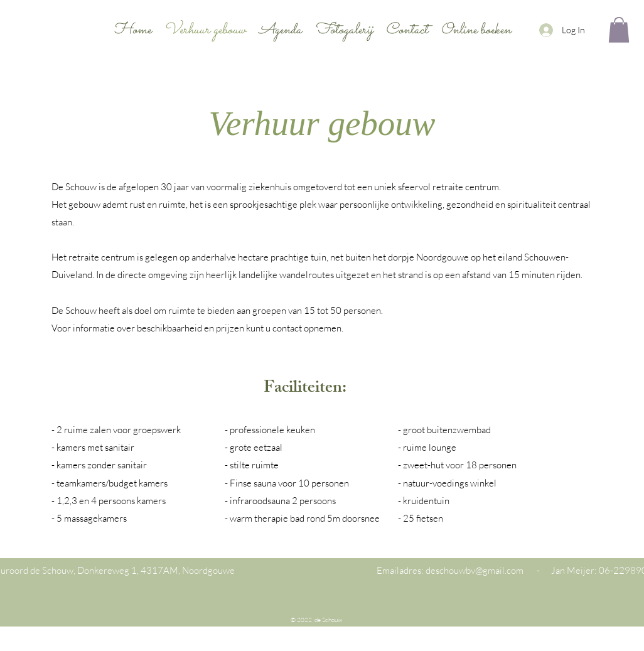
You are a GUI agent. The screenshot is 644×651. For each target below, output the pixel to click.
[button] (619, 30)
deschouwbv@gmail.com (475, 570)
